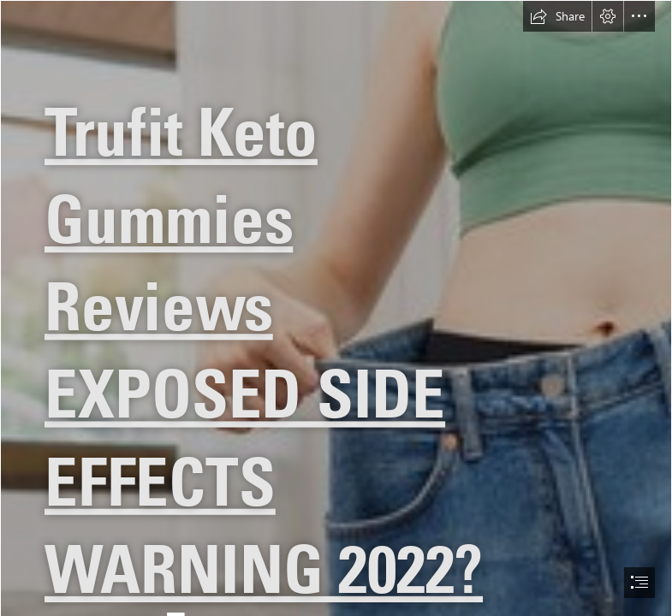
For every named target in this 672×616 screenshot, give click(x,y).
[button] (557, 16)
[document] (336, 308)
